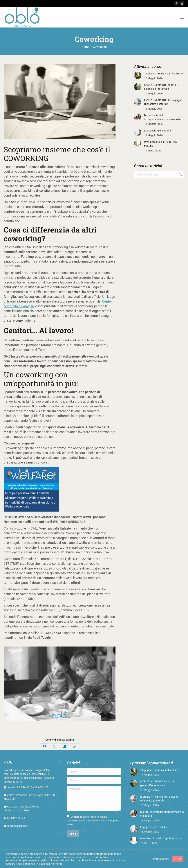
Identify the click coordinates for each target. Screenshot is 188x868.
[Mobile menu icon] (182, 17)
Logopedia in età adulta (158, 131)
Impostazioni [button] (161, 859)
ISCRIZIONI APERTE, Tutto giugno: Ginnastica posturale (163, 102)
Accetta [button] (178, 859)
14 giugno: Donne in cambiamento (163, 74)
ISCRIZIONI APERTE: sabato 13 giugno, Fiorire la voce (162, 87)
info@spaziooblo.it (18, 826)
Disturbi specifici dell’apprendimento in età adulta (162, 117)
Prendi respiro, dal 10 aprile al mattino (161, 144)
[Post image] (138, 75)
